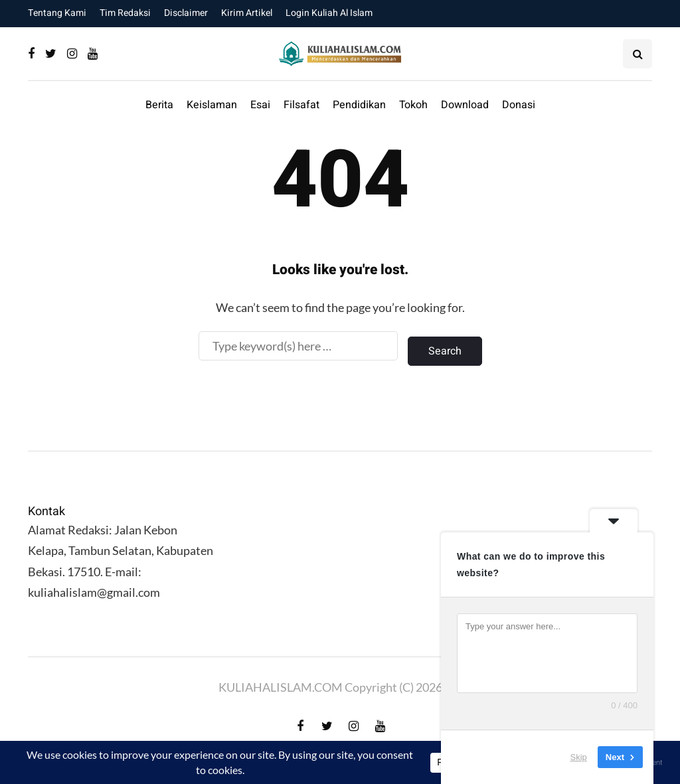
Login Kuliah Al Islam (329, 13)
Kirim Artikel (247, 13)
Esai (260, 105)
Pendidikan (359, 105)
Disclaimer (186, 13)
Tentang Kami (57, 13)
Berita (159, 105)
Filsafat (301, 105)
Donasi (519, 105)
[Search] (298, 346)
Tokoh (413, 105)
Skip (579, 757)
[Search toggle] (637, 54)
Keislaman (212, 105)
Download (465, 105)
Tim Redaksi (125, 13)
